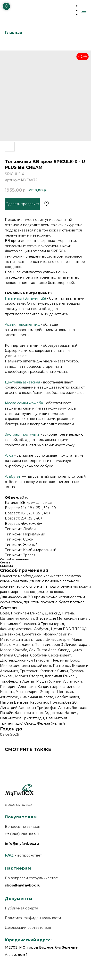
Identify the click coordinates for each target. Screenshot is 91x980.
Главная (14, 32)
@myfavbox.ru (27, 885)
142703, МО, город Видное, (29, 947)
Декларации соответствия (28, 928)
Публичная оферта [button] (21, 908)
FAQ (9, 855)
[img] (17, 6)
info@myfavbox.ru (22, 843)
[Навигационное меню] (84, 11)
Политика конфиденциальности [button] (33, 918)
